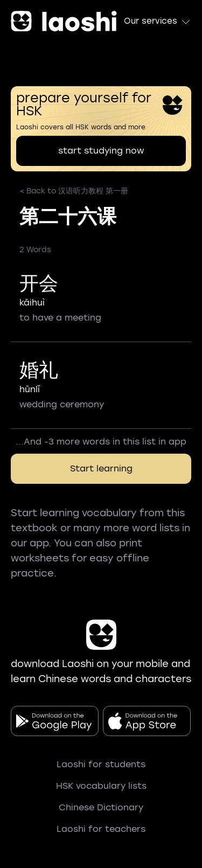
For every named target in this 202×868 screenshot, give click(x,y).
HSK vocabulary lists (101, 786)
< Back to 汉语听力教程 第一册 (74, 191)
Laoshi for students (101, 764)
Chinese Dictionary (101, 807)
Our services (158, 22)
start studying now (101, 151)
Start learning (101, 468)
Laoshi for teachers (101, 829)
